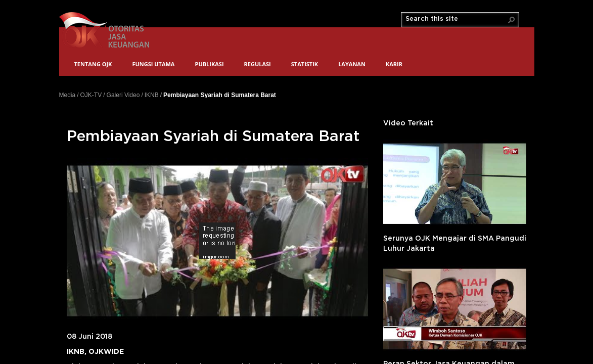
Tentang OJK (93, 64)
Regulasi (258, 64)
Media (67, 95)
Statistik (305, 64)
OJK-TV (91, 95)
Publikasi (209, 64)
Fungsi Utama (153, 64)
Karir (394, 64)
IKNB (152, 95)
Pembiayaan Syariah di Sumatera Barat (220, 95)
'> (455, 184)
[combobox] (456, 19)
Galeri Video (123, 95)
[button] (512, 20)
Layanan (352, 64)
